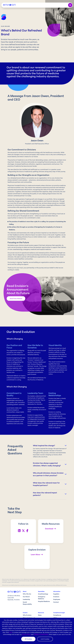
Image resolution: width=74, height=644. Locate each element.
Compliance (57, 615)
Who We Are (27, 594)
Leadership (26, 599)
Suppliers (56, 594)
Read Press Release (16, 298)
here (11, 632)
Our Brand (26, 597)
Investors (56, 597)
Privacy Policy (26, 634)
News (40, 615)
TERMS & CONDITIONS (41, 634)
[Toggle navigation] (70, 5)
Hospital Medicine (44, 601)
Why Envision (27, 615)
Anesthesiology (43, 594)
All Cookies (28, 639)
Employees (57, 599)
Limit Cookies (45, 639)
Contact (56, 602)
